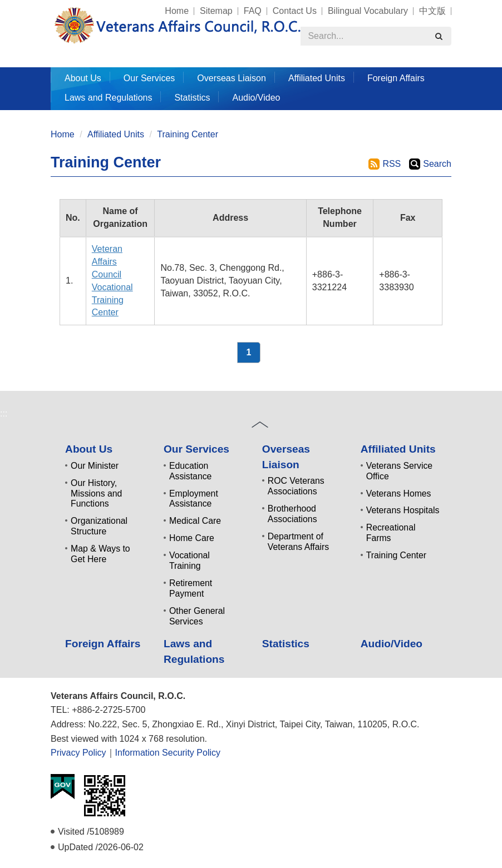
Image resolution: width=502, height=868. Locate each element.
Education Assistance (190, 471)
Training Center (188, 134)
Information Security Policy (168, 753)
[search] (439, 36)
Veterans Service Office (399, 471)
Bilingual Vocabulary (368, 11)
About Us (89, 449)
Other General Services (197, 616)
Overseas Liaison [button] (232, 78)
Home (177, 11)
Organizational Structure (99, 526)
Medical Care (195, 521)
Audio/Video (256, 98)
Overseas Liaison (286, 457)
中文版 (432, 11)
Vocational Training (190, 561)
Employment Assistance (194, 499)
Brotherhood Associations (292, 514)
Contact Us (295, 11)
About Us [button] (83, 78)
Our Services (196, 449)
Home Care (192, 538)
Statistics (192, 98)
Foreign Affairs (396, 78)
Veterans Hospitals (403, 510)
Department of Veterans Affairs (298, 542)
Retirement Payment (191, 588)
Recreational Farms (391, 533)
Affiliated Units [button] (317, 78)
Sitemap (216, 11)
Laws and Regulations (108, 98)
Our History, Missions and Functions (96, 493)
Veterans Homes (399, 493)
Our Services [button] (149, 78)
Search (437, 164)
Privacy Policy (78, 753)
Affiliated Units (116, 134)
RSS (392, 164)
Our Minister (95, 466)
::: (46, 6)
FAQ (253, 11)
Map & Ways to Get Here (100, 554)
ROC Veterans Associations (296, 486)
